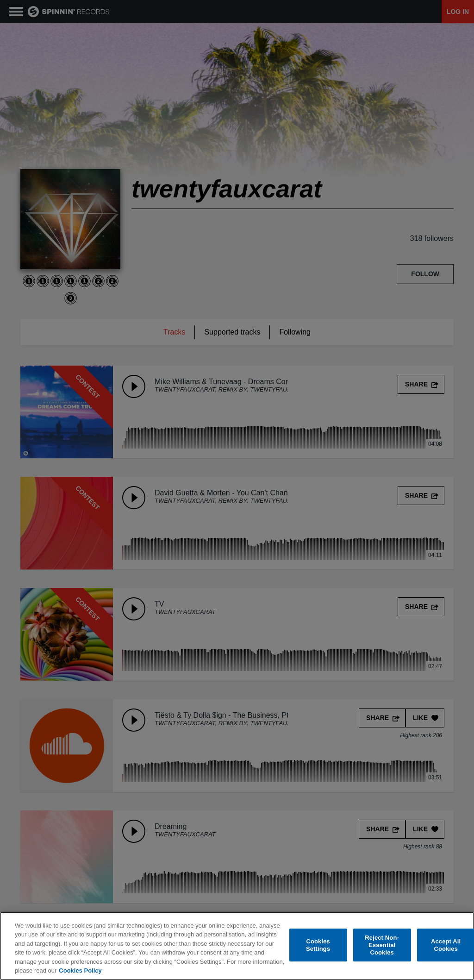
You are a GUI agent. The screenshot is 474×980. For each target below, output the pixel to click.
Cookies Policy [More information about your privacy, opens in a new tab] (80, 971)
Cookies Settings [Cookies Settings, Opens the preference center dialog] (318, 945)
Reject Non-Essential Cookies (382, 945)
